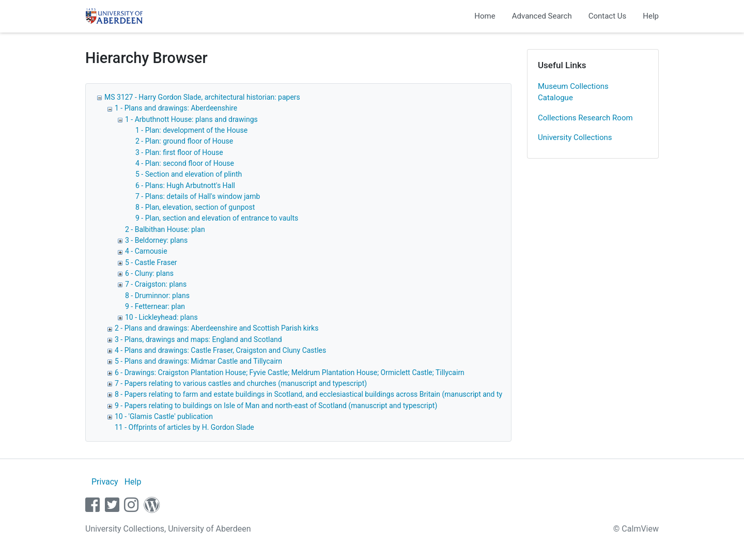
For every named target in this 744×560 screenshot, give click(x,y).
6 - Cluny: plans (149, 273)
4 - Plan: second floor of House (185, 163)
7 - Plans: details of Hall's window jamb (198, 196)
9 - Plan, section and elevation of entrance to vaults (217, 218)
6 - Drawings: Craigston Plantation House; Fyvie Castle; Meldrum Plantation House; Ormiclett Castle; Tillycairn (290, 372)
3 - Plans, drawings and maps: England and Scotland (198, 339)
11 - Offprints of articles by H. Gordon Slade (184, 427)
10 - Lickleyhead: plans (161, 317)
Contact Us (608, 16)
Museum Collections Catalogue (573, 92)
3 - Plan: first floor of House (179, 152)
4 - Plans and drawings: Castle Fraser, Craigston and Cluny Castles (220, 350)
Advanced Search (542, 16)
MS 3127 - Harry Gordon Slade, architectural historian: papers (202, 97)
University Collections (575, 137)
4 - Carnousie (146, 251)
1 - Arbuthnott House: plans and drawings (191, 119)
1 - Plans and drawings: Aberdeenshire (176, 108)
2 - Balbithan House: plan (165, 229)
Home (485, 16)
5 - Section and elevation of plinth (189, 174)
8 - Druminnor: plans (157, 295)
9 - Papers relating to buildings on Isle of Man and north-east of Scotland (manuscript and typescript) (276, 406)
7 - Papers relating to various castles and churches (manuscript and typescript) (241, 383)
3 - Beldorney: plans (156, 240)
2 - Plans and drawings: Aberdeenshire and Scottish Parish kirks (216, 328)
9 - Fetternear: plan (155, 306)
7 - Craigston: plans (156, 284)
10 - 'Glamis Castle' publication (164, 416)
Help (651, 16)
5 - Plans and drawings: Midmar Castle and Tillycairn (198, 361)
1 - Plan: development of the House (191, 130)
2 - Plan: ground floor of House (184, 141)
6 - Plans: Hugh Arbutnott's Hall (185, 185)
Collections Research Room (585, 118)
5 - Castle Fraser (151, 262)
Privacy (105, 482)
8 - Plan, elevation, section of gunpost (195, 207)
